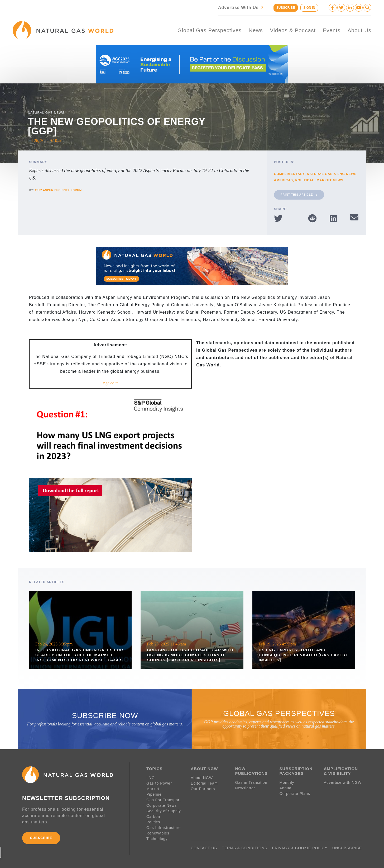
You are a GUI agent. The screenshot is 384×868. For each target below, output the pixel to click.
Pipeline (155, 794)
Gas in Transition (251, 782)
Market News (330, 180)
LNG (151, 778)
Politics (153, 822)
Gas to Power (159, 783)
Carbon (153, 817)
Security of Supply (164, 811)
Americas (284, 180)
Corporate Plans (295, 794)
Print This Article (299, 195)
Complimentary (289, 174)
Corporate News (162, 805)
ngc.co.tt (110, 383)
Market (153, 789)
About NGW (202, 778)
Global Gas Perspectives (210, 30)
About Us (359, 30)
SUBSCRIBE (286, 8)
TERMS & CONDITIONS (244, 848)
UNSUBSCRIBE (347, 848)
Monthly (287, 782)
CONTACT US (204, 848)
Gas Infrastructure (164, 828)
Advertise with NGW (343, 782)
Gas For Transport (164, 800)
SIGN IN (309, 8)
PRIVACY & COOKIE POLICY (300, 848)
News (256, 30)
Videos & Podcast (293, 30)
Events (332, 30)
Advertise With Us (241, 8)
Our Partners (203, 789)
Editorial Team (204, 783)
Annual (286, 788)
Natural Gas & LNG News (332, 174)
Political (305, 180)
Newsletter (245, 788)
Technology (157, 839)
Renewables (158, 833)
